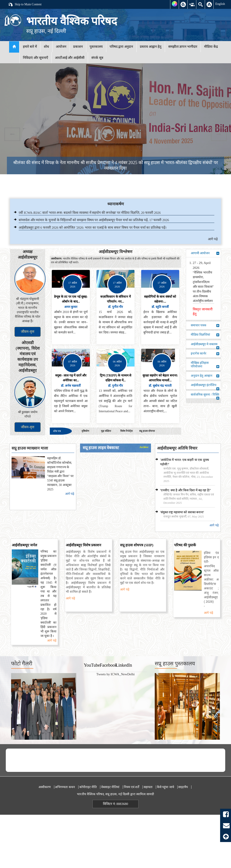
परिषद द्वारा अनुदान (121, 47)
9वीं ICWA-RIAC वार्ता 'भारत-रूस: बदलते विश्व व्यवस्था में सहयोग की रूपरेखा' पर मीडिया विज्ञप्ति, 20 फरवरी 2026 (90, 213)
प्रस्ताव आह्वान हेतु (151, 47)
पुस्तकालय (96, 47)
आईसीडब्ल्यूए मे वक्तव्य (205, 345)
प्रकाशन (78, 47)
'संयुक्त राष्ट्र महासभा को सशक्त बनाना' (182, 512)
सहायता (148, 787)
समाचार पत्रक (205, 325)
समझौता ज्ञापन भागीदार (183, 47)
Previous (12, 134)
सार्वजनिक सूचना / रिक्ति (205, 396)
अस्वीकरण (45, 787)
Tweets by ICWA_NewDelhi (115, 674)
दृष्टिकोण (85, 431)
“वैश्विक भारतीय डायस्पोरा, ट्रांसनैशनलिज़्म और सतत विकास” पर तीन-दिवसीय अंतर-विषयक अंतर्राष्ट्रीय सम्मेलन (203, 287)
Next (219, 134)
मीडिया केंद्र (211, 47)
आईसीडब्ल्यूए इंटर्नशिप (205, 386)
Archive (144, 447)
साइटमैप (183, 787)
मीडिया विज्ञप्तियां (205, 335)
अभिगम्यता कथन (65, 787)
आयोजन (61, 47)
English (220, 4)
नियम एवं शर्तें (132, 787)
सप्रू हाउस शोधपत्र (147, 431)
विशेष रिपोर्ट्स (126, 431)
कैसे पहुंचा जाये (166, 787)
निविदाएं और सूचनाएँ (35, 58)
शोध (46, 47)
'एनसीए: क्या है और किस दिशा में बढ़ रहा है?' (185, 490)
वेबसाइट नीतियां (110, 787)
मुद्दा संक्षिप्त (106, 431)
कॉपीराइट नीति (88, 787)
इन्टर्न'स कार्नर (205, 354)
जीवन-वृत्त (27, 332)
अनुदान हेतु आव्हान (205, 376)
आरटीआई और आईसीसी (70, 58)
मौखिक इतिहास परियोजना (205, 365)
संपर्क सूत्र (97, 58)
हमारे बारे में (30, 47)
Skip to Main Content (25, 5)
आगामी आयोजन (205, 253)
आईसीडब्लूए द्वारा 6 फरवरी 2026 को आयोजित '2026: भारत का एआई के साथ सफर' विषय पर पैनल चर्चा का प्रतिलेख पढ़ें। (93, 228)
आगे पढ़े (213, 239)
